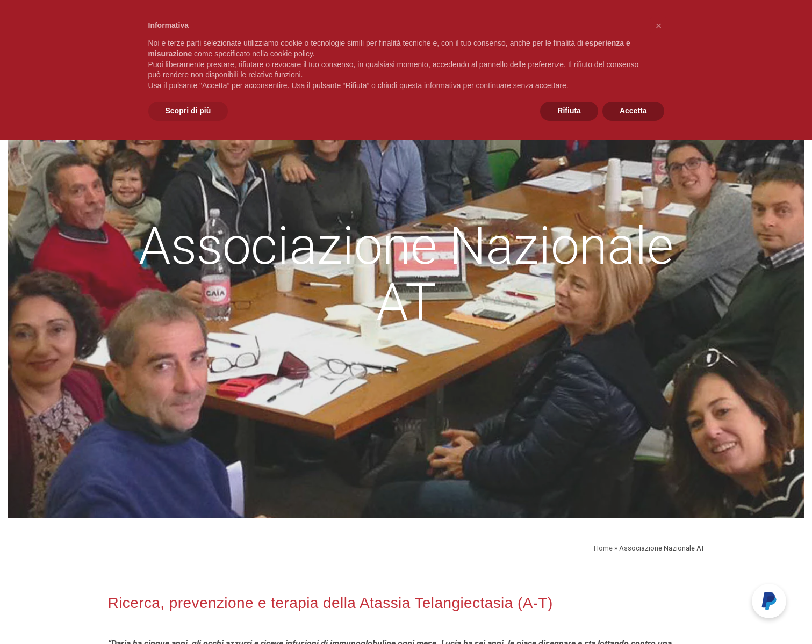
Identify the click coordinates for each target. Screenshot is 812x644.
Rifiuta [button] (569, 111)
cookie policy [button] (292, 54)
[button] (659, 26)
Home (603, 548)
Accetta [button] (633, 111)
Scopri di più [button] (188, 111)
